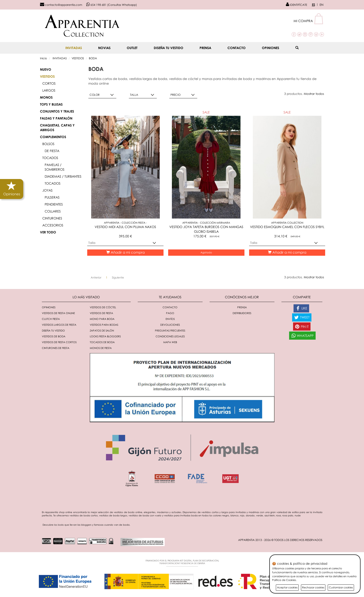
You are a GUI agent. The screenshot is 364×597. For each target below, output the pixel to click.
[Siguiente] (118, 278)
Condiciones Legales (170, 336)
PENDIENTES (54, 204)
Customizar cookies (341, 587)
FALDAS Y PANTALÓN (56, 118)
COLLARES (53, 211)
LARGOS (49, 90)
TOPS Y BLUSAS (51, 104)
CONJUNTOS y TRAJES (57, 111)
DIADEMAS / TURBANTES (63, 176)
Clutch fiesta (51, 319)
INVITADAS (74, 48)
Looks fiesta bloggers (105, 336)
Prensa (205, 48)
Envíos (170, 319)
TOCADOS (50, 158)
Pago (170, 313)
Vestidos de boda (54, 336)
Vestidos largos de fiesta (59, 325)
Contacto (237, 48)
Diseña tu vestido (169, 48)
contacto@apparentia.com (61, 5)
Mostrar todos (314, 94)
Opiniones (270, 48)
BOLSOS (48, 144)
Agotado (206, 252)
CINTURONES (52, 218)
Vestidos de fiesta (101, 313)
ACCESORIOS (53, 225)
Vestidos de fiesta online (58, 313)
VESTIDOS (78, 58)
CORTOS (49, 83)
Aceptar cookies (287, 587)
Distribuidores (242, 313)
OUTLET (132, 48)
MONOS (46, 97)
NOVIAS (104, 48)
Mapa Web (170, 342)
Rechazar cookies (313, 587)
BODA (93, 58)
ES (313, 5)
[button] (309, 21)
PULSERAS (52, 197)
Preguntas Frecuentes (170, 330)
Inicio (43, 58)
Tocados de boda (102, 342)
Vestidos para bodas (104, 325)
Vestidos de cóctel (103, 307)
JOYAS (47, 190)
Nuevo (46, 69)
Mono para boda (102, 319)
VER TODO (48, 232)
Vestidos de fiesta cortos (59, 342)
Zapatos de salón (102, 330)
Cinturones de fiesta (56, 348)
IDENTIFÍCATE (296, 5)
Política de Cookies (284, 580)
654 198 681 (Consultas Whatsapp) (112, 5)
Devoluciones (170, 325)
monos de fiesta (101, 348)
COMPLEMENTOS (53, 137)
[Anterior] (96, 278)
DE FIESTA (52, 151)
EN (322, 5)
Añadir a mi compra (125, 252)
